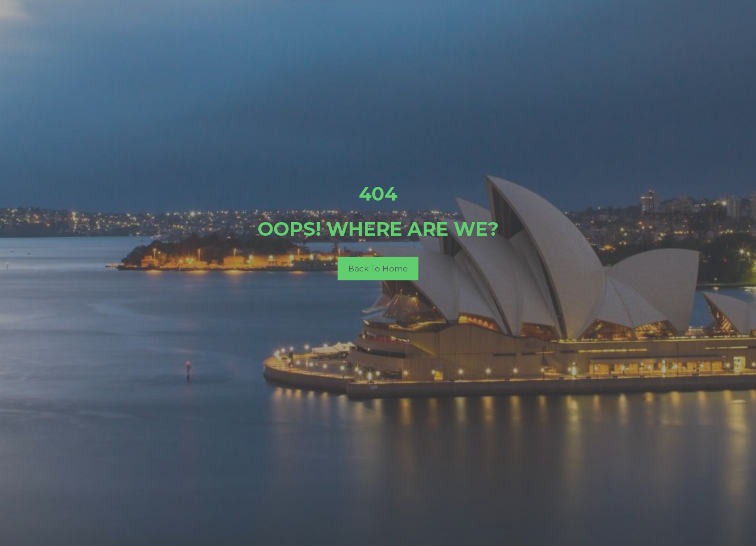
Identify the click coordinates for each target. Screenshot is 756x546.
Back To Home (378, 269)
